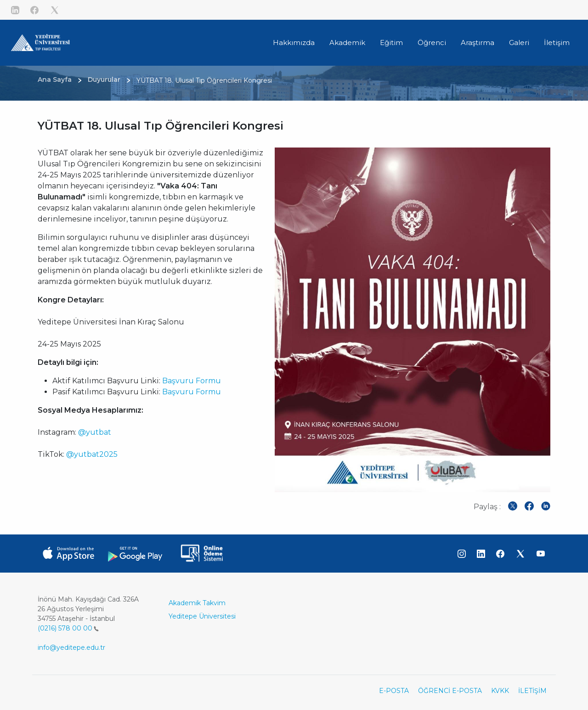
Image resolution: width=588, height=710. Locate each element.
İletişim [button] (557, 43)
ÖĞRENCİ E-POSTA (450, 691)
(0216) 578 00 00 (68, 628)
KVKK (500, 691)
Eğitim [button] (391, 43)
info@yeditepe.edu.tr (71, 648)
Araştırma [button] (478, 43)
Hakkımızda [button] (294, 43)
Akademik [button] (347, 43)
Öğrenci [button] (432, 43)
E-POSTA (394, 691)
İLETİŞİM (532, 691)
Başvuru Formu (192, 381)
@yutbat (95, 432)
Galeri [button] (519, 43)
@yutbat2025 (92, 454)
